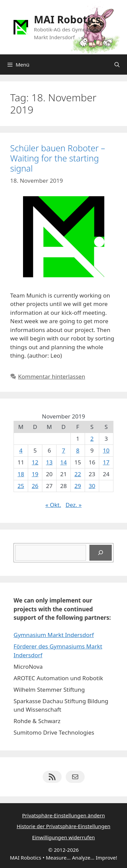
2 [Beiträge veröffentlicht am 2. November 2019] (92, 439)
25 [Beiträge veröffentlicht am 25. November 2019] (21, 486)
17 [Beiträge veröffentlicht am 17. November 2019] (106, 462)
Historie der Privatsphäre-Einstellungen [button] (63, 826)
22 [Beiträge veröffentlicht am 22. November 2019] (78, 474)
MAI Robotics (67, 19)
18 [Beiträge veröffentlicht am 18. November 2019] (21, 474)
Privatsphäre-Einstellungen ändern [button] (63, 815)
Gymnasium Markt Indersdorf (54, 635)
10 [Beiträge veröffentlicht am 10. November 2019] (106, 450)
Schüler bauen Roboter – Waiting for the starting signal (58, 158)
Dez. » (73, 505)
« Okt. (53, 505)
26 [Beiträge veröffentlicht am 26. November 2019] (35, 486)
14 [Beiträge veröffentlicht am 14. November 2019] (63, 462)
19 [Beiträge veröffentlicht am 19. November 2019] (35, 474)
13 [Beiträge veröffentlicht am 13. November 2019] (49, 462)
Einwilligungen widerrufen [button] (63, 837)
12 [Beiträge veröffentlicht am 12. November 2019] (35, 462)
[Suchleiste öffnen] (117, 65)
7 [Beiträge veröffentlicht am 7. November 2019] (64, 450)
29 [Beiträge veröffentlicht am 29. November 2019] (78, 486)
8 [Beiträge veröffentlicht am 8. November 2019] (78, 450)
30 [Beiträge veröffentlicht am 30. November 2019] (92, 486)
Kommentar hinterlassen (51, 376)
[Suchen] (101, 553)
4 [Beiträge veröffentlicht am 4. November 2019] (21, 450)
